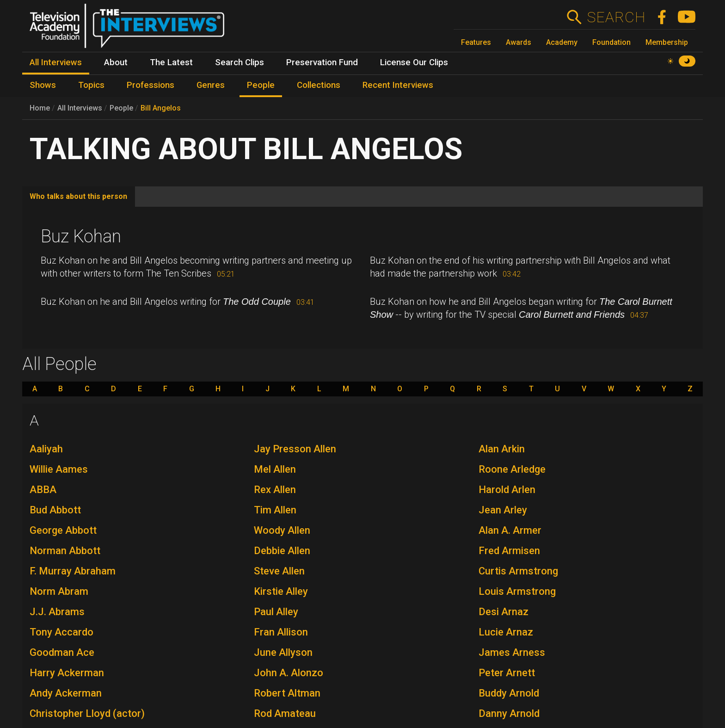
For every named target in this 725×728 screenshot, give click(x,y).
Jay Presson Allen (295, 449)
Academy (562, 42)
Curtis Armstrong (518, 571)
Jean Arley (503, 510)
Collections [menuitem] (319, 85)
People (121, 108)
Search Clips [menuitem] (240, 62)
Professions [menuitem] (151, 85)
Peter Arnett (507, 673)
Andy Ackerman (66, 693)
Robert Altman (287, 693)
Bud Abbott (55, 510)
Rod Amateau (285, 713)
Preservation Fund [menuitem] (322, 62)
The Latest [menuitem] (171, 62)
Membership (667, 42)
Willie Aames (59, 469)
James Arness (512, 652)
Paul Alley (276, 612)
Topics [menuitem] (91, 85)
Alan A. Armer (510, 530)
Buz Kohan (81, 236)
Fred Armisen (509, 551)
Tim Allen (275, 510)
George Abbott (63, 530)
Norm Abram (59, 591)
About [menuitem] (116, 62)
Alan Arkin (502, 449)
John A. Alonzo (289, 673)
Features (476, 42)
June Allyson (283, 652)
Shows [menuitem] (43, 85)
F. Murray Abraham (73, 571)
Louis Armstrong (517, 591)
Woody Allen (282, 530)
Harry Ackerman (67, 673)
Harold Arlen (507, 490)
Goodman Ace (62, 652)
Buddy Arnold (509, 693)
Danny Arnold (509, 713)
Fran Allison (281, 632)
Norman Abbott (65, 551)
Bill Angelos (161, 108)
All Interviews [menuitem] (56, 62)
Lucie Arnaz (506, 632)
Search (616, 17)
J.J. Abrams (57, 612)
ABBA (43, 490)
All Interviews (80, 108)
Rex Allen (275, 490)
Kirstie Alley (281, 591)
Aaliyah (46, 449)
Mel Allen (275, 469)
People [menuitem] (261, 85)
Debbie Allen (282, 551)
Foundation (611, 42)
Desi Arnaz (504, 612)
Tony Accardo (61, 632)
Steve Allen (279, 571)
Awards (519, 42)
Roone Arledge (512, 469)
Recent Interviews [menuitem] (398, 85)
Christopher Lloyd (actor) (87, 713)
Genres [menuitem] (211, 85)
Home (40, 108)
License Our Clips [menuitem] (414, 62)
